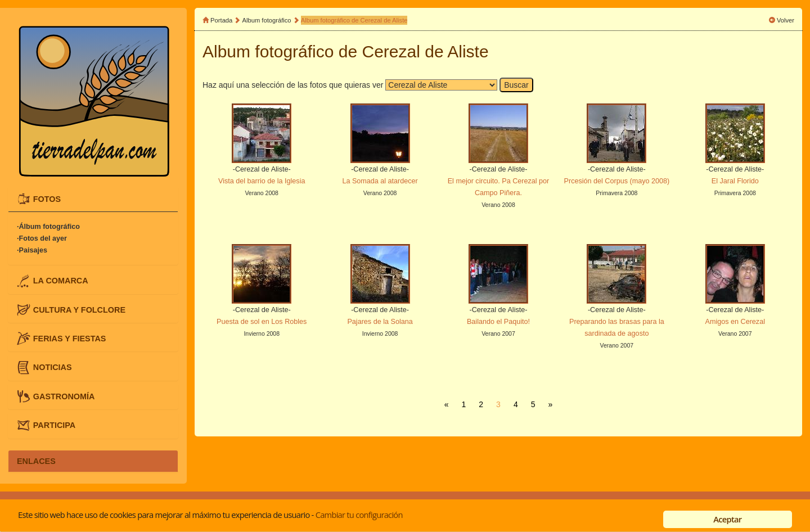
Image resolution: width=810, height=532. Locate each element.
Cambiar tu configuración (359, 515)
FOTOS (47, 199)
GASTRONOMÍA (64, 396)
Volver (786, 20)
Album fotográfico (267, 20)
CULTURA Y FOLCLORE (79, 309)
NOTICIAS (53, 367)
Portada (221, 20)
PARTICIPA (54, 425)
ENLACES (36, 461)
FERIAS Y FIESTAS (70, 339)
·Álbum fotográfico (48, 227)
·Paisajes (32, 250)
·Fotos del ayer (42, 238)
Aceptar (727, 519)
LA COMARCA (61, 281)
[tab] (93, 199)
